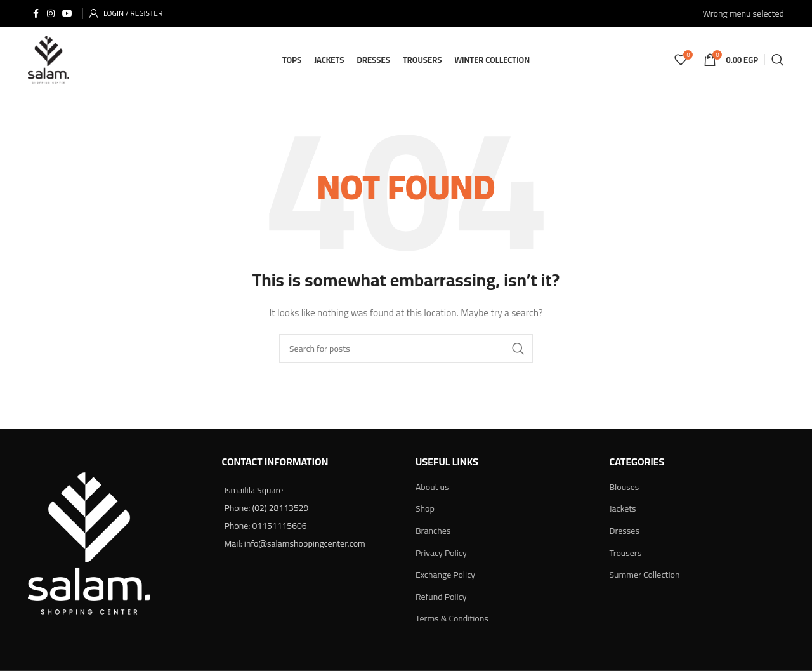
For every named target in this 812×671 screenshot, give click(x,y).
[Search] (778, 60)
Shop (425, 508)
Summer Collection (645, 575)
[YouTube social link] (67, 14)
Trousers (626, 553)
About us (432, 487)
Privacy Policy (441, 553)
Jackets (623, 508)
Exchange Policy (445, 575)
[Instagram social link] (51, 14)
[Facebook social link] (36, 14)
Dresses (625, 531)
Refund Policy (441, 597)
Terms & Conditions (452, 618)
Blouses (625, 487)
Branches (433, 531)
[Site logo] (49, 59)
